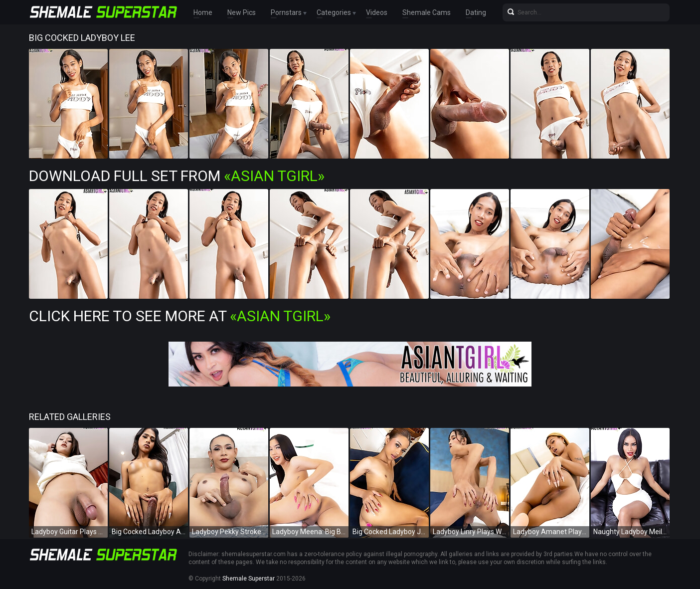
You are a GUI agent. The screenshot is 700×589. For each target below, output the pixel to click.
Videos (377, 12)
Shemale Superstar (249, 579)
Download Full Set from (177, 176)
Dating (476, 12)
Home (203, 12)
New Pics (242, 12)
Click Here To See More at (180, 316)
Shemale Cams (427, 12)
